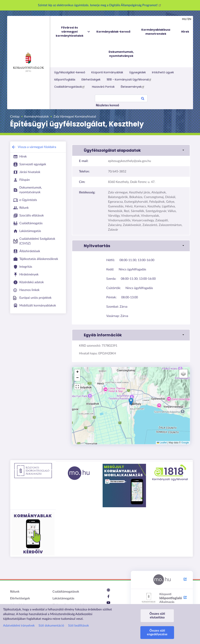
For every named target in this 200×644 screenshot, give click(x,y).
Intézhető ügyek (163, 72)
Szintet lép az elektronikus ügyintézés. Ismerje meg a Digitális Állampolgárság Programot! (100, 5)
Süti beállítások (79, 626)
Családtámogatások (70, 87)
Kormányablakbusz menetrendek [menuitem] (156, 32)
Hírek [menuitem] (185, 32)
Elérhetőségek (91, 80)
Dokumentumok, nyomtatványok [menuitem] (121, 54)
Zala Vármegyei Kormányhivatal (75, 117)
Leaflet (162, 443)
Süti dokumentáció (51, 626)
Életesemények (133, 87)
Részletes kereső (107, 105)
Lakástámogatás (63, 598)
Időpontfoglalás (65, 80)
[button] (131, 402)
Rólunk (15, 592)
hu (184, 19)
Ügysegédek (138, 72)
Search (143, 99)
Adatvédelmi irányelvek (19, 626)
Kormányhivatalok (28, 61)
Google (185, 443)
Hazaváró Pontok (103, 87)
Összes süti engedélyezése (157, 632)
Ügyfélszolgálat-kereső (70, 72)
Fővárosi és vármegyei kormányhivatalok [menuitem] (73, 32)
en (189, 19)
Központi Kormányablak (107, 72)
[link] (131, 150)
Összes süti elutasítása (157, 616)
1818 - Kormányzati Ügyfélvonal (130, 80)
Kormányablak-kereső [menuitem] (113, 32)
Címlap (15, 117)
